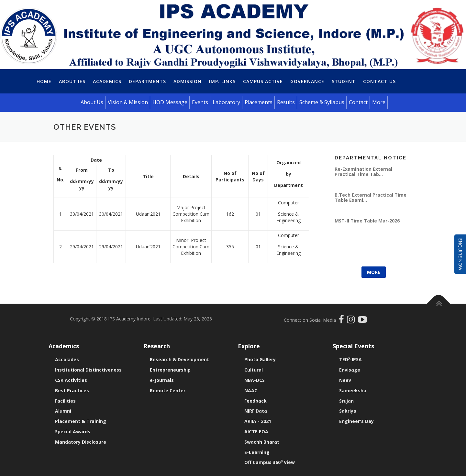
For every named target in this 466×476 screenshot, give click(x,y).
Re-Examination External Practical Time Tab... (363, 172)
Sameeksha (353, 390)
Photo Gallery (260, 359)
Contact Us (379, 81)
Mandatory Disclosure (81, 442)
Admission (188, 81)
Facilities (65, 401)
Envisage (350, 370)
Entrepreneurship (170, 370)
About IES (72, 81)
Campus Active (263, 81)
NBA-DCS (255, 380)
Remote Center (168, 390)
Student (344, 81)
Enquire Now (460, 254)
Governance (307, 81)
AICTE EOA (256, 432)
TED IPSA (350, 359)
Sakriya (348, 411)
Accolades (67, 359)
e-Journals (162, 380)
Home (44, 81)
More (374, 272)
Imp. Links (222, 81)
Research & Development (179, 359)
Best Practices (72, 390)
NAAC (251, 390)
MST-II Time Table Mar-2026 (367, 221)
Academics (107, 81)
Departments (147, 81)
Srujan (346, 401)
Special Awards (73, 432)
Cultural (254, 370)
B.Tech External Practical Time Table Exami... (371, 197)
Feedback (255, 401)
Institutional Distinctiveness (88, 370)
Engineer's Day (356, 421)
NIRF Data (256, 411)
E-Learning (257, 452)
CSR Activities (71, 380)
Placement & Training (81, 421)
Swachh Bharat (262, 442)
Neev (345, 380)
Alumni (63, 411)
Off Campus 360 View (270, 462)
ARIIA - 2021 (258, 421)
